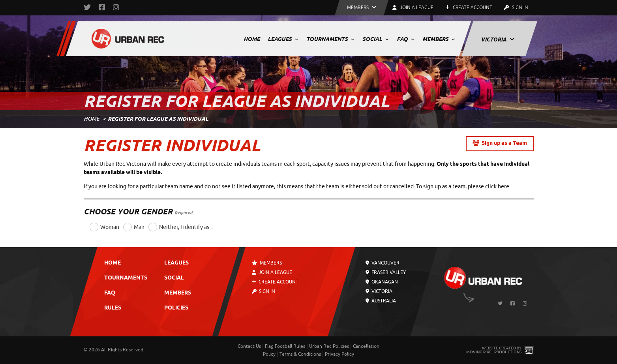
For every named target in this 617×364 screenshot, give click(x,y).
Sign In (516, 8)
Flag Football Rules (285, 346)
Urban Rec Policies (329, 346)
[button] (362, 8)
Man (139, 227)
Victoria (498, 39)
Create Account (469, 8)
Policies (176, 308)
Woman (110, 227)
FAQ (406, 39)
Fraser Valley (386, 272)
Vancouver (383, 263)
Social (376, 39)
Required (183, 213)
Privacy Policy (339, 354)
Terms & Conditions (300, 354)
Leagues (283, 39)
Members (439, 39)
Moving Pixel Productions (494, 352)
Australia (381, 301)
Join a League (272, 272)
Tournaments (330, 39)
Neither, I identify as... (186, 227)
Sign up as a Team (500, 144)
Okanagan (382, 282)
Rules (113, 308)
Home (252, 39)
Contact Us (249, 346)
